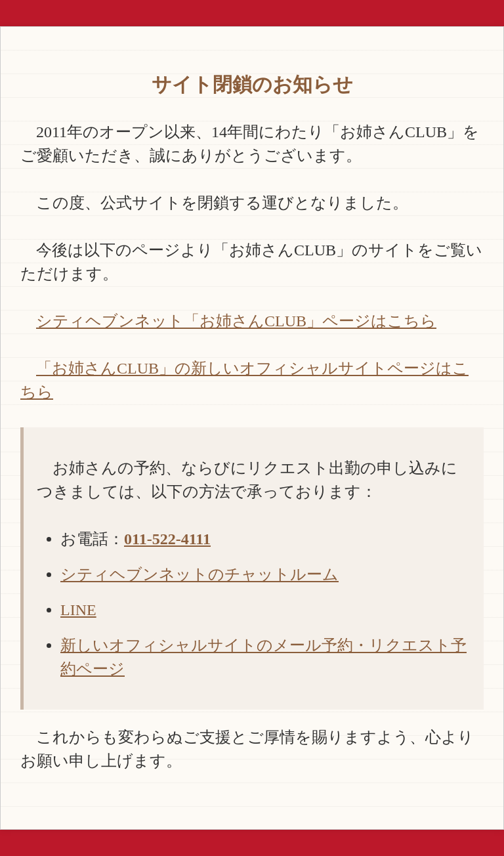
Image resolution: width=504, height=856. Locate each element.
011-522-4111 (167, 539)
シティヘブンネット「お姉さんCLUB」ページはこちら (236, 321)
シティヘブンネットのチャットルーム (199, 574)
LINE (78, 610)
